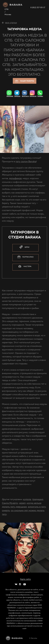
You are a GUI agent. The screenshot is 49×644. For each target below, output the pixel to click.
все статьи (11, 23)
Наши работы (25, 81)
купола (27, 499)
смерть (6, 510)
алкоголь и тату (37, 507)
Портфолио (25, 257)
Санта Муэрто (10, 503)
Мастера (25, 266)
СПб (6, 9)
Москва (8, 14)
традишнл (38, 499)
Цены (24, 247)
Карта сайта (25, 579)
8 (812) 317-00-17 (38, 7)
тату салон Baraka (26, 161)
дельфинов (15, 178)
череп (22, 503)
